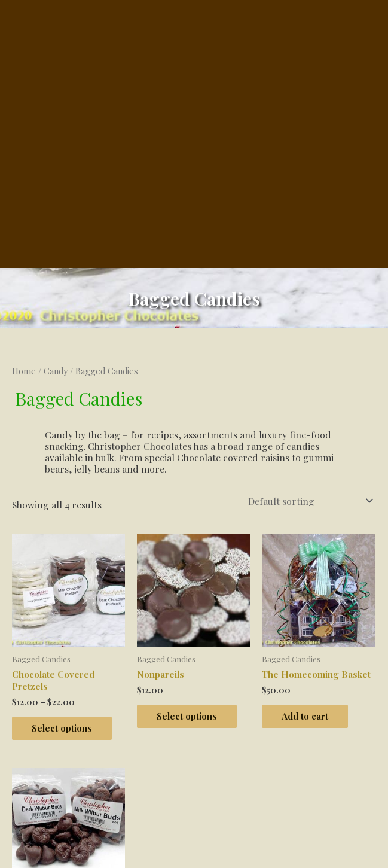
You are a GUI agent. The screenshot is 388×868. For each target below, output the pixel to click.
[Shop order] (308, 331)
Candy (56, 201)
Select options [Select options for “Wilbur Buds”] (66, 781)
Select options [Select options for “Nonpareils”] (191, 546)
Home (24, 201)
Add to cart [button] (309, 546)
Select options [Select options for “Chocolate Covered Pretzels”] (66, 558)
